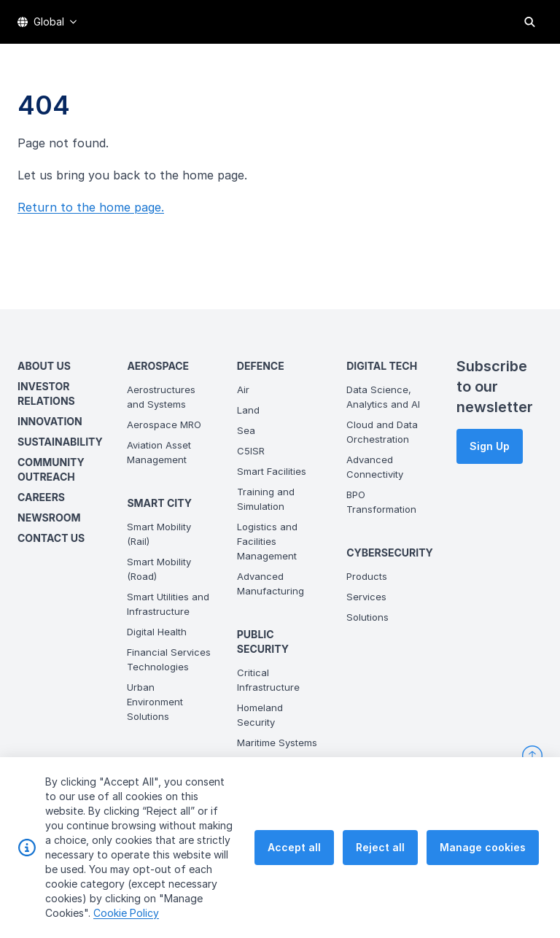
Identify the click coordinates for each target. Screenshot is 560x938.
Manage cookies (483, 881)
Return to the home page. (91, 207)
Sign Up (490, 446)
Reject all (380, 881)
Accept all (294, 881)
